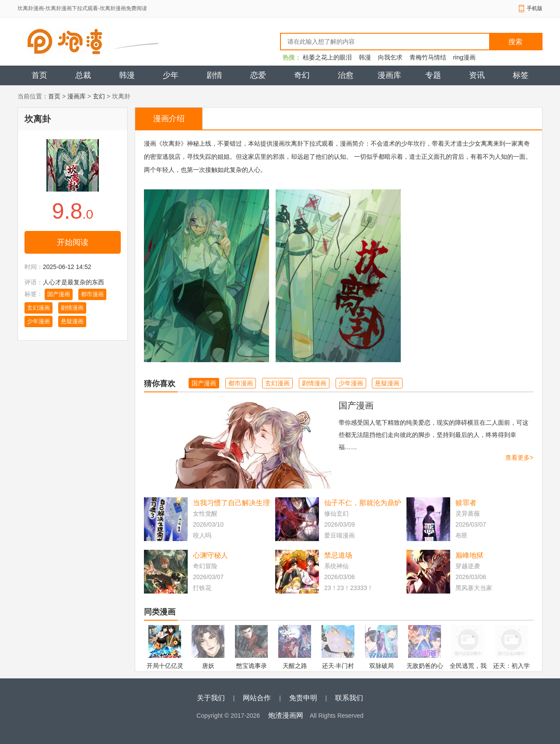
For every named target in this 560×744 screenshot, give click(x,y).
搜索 (515, 42)
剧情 (214, 75)
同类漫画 (160, 612)
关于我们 (211, 698)
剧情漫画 (72, 308)
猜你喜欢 (160, 384)
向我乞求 (390, 57)
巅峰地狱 (469, 555)
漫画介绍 (169, 119)
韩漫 (365, 57)
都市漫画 (92, 294)
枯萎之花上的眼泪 (327, 57)
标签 (521, 75)
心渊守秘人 (210, 555)
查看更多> (519, 458)
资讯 (477, 75)
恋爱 (258, 75)
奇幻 (302, 75)
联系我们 (349, 698)
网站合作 (257, 698)
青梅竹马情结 (428, 57)
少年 (171, 75)
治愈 (346, 75)
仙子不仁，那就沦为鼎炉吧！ (363, 504)
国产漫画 (59, 294)
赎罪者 (466, 503)
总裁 (83, 75)
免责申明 (303, 698)
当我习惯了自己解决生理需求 (231, 504)
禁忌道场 (338, 555)
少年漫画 (38, 321)
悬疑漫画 (72, 321)
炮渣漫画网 (286, 715)
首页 (39, 75)
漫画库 (389, 75)
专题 (433, 75)
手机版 (535, 8)
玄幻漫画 (38, 308)
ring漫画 (464, 57)
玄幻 (99, 96)
